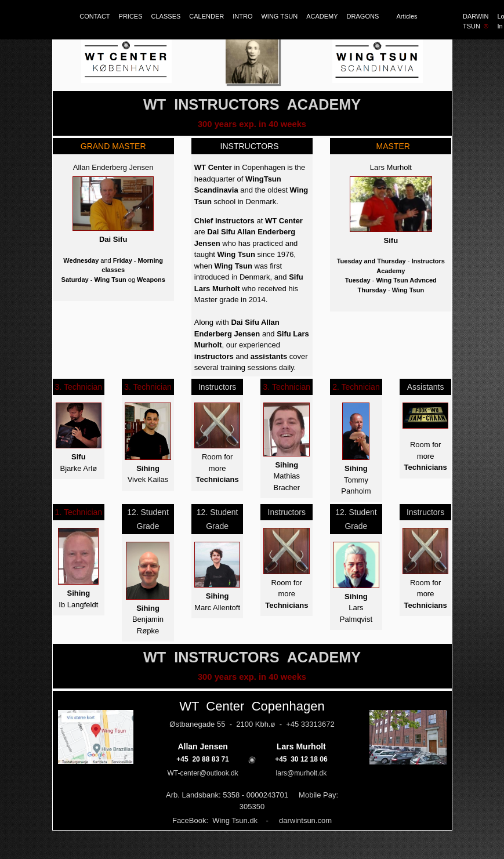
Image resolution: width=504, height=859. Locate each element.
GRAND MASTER (113, 146)
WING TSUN (279, 16)
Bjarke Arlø (79, 468)
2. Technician (356, 387)
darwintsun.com (305, 820)
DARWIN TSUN (476, 21)
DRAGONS (367, 16)
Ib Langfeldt (78, 605)
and (241, 356)
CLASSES (166, 16)
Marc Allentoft (217, 608)
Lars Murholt (391, 167)
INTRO (242, 16)
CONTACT (95, 16)
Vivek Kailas (148, 479)
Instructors (217, 387)
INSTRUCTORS (250, 146)
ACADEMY (322, 16)
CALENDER (206, 16)
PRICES (131, 16)
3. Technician (79, 387)
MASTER (391, 146)
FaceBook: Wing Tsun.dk (215, 820)
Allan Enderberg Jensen (113, 167)
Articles (407, 16)
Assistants (426, 387)
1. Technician (79, 512)
